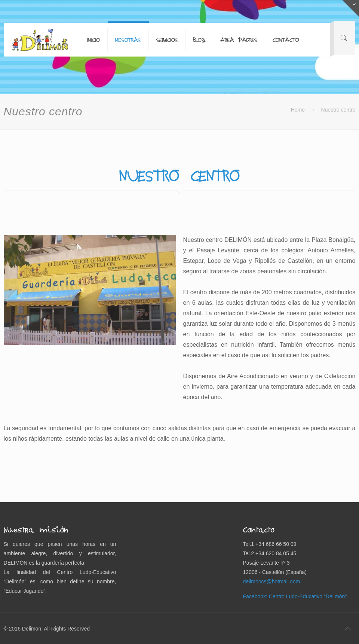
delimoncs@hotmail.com (272, 581)
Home (298, 110)
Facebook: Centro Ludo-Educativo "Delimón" (295, 596)
